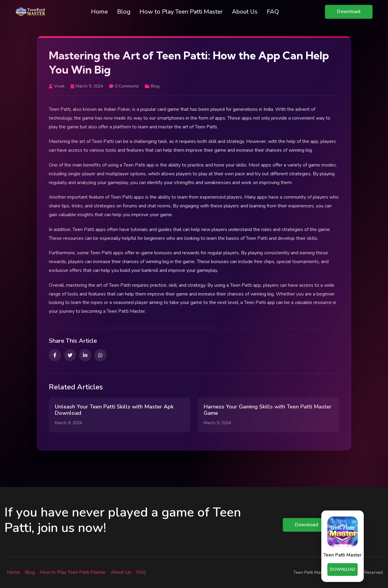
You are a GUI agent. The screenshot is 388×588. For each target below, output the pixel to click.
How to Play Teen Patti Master (181, 12)
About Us (245, 12)
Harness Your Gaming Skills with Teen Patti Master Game (268, 410)
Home (99, 12)
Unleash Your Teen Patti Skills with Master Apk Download (114, 410)
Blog (124, 12)
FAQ (273, 12)
